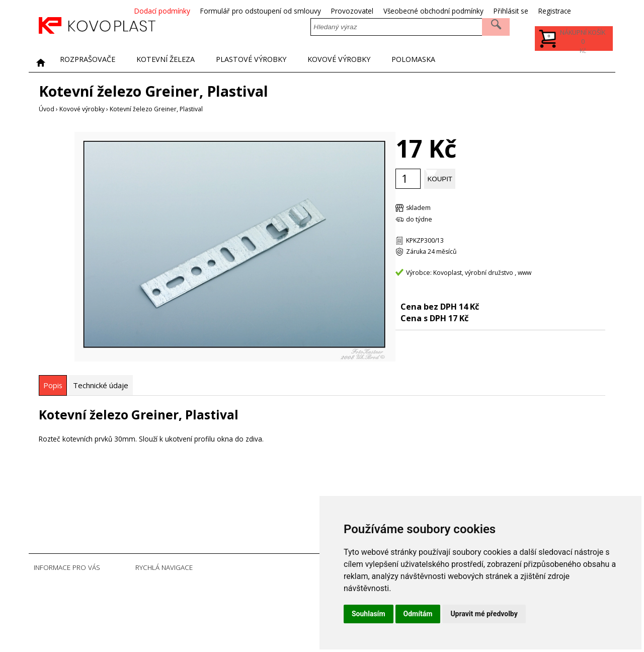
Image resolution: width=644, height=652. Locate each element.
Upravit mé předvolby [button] (484, 614)
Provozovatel (391, 11)
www (525, 272)
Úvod (47, 109)
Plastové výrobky (282, 62)
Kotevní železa (184, 62)
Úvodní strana (207, 587)
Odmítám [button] (418, 614)
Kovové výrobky (383, 62)
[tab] (53, 385)
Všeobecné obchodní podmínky (473, 11)
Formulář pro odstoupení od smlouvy (300, 11)
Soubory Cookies (212, 627)
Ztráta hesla (205, 617)
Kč (581, 44)
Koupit (465, 178)
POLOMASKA (468, 62)
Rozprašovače (94, 62)
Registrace (594, 11)
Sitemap (199, 637)
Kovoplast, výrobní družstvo (473, 272)
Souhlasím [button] (369, 614)
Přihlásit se (550, 11)
